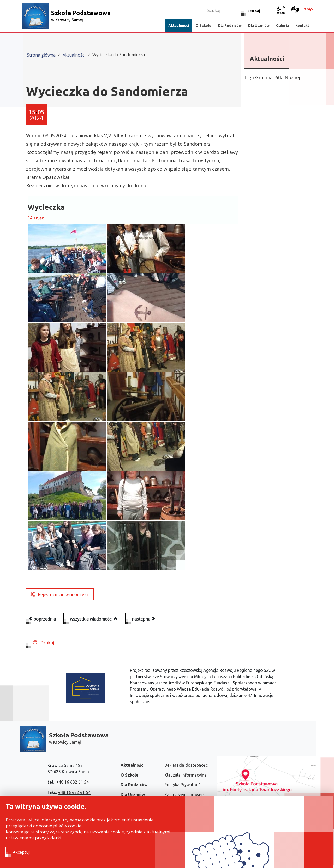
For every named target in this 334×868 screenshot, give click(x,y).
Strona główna (41, 55)
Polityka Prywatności (184, 785)
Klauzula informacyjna (186, 775)
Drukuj (44, 643)
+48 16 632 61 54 (73, 782)
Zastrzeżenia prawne (184, 795)
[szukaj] (254, 10)
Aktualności (74, 55)
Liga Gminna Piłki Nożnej (272, 77)
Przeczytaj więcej (23, 820)
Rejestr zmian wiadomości (63, 594)
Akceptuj (21, 853)
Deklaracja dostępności (187, 765)
